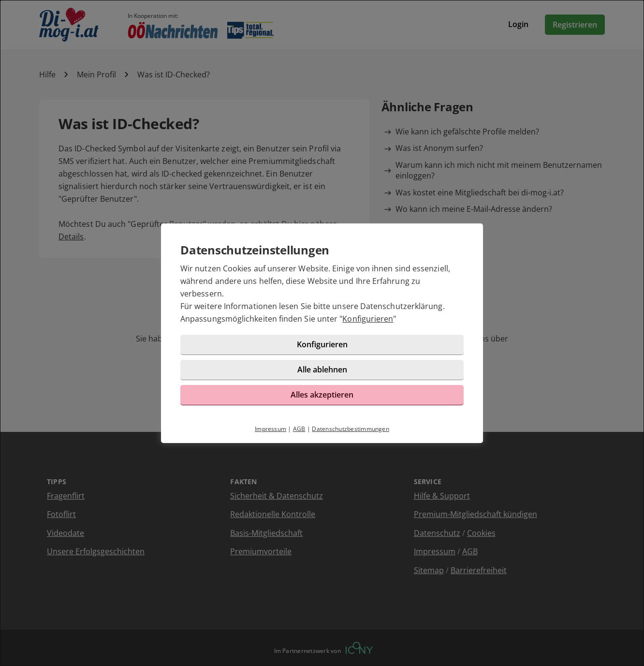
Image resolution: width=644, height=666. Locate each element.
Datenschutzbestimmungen (351, 429)
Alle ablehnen (322, 370)
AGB (299, 429)
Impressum (271, 429)
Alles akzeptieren (322, 395)
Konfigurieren (368, 319)
